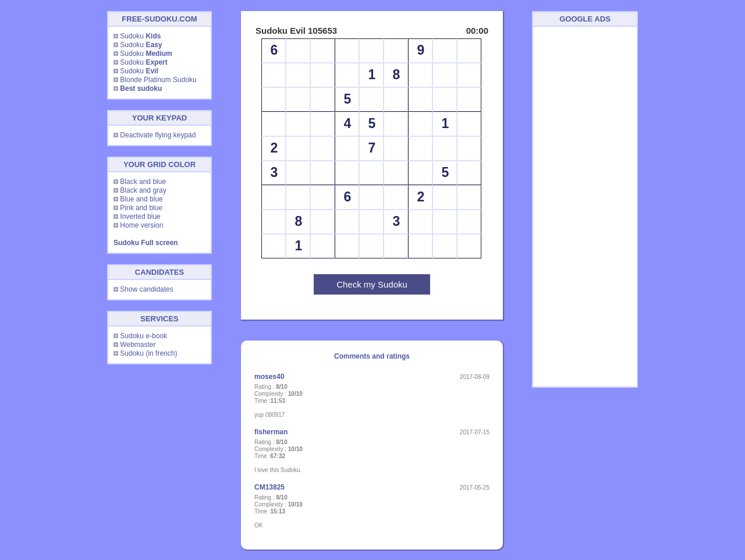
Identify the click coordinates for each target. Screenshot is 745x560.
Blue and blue (141, 199)
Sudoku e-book (143, 336)
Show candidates (146, 289)
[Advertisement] (585, 207)
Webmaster (138, 345)
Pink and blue (141, 208)
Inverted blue (140, 217)
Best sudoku (141, 88)
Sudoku (140, 36)
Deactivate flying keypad (158, 135)
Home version (141, 225)
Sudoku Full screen (146, 243)
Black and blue (143, 182)
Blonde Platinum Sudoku (158, 80)
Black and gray (143, 190)
